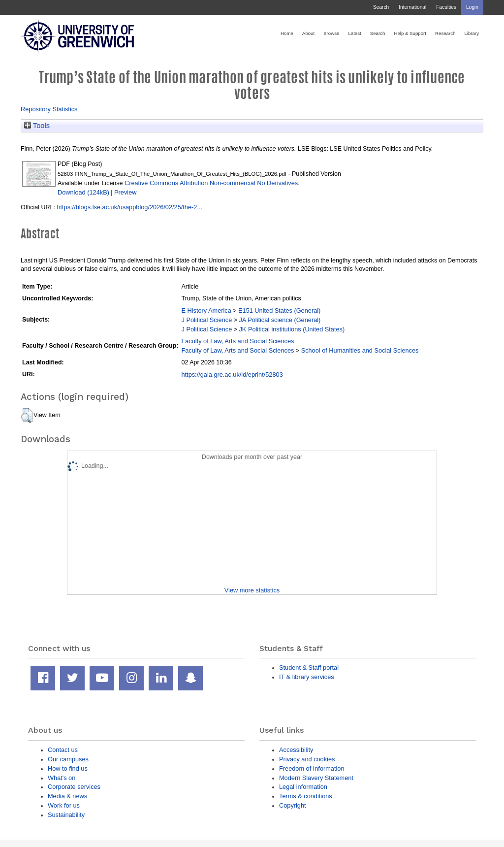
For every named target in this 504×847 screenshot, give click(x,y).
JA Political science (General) (280, 320)
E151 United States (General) (279, 310)
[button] (27, 416)
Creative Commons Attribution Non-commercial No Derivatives (211, 183)
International (412, 7)
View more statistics (252, 590)
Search (381, 7)
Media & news (67, 796)
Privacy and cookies (307, 759)
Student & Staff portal (309, 668)
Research (445, 33)
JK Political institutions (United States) (292, 329)
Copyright (293, 805)
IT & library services (307, 677)
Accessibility (296, 750)
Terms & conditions (306, 796)
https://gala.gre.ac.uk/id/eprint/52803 (232, 375)
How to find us (68, 768)
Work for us (64, 805)
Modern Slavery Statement (316, 778)
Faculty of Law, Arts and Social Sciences (237, 341)
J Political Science (206, 320)
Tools (37, 126)
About (308, 33)
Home (287, 33)
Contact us (63, 750)
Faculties (446, 7)
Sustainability (66, 815)
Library (472, 33)
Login (472, 7)
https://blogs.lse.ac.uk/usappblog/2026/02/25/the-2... (129, 207)
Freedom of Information (312, 768)
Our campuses (68, 759)
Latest (354, 33)
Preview (125, 192)
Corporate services (74, 787)
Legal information (303, 787)
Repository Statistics (49, 109)
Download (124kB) (83, 192)
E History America (206, 310)
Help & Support (410, 33)
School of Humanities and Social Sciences (360, 350)
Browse (331, 33)
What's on (62, 778)
